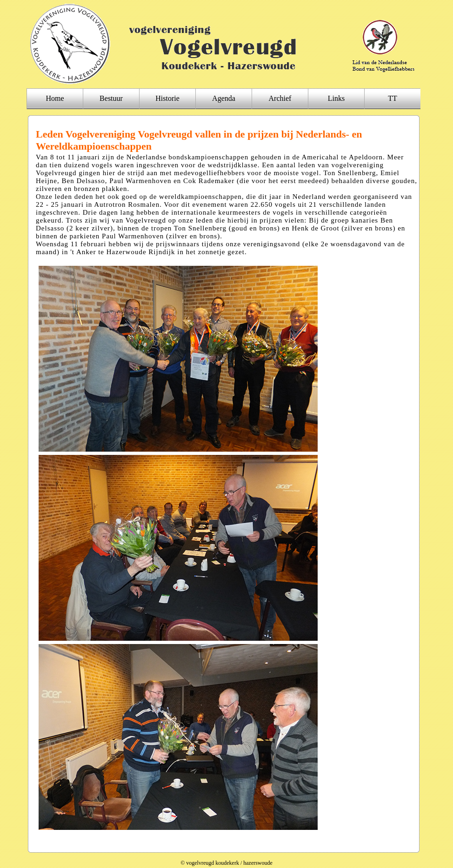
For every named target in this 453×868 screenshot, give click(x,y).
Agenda (224, 98)
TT (393, 98)
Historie (167, 98)
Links (336, 98)
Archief (280, 98)
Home (55, 98)
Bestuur (111, 98)
